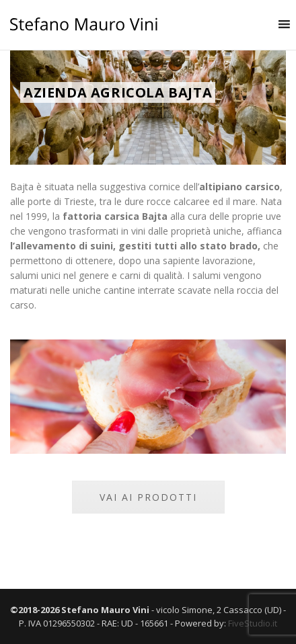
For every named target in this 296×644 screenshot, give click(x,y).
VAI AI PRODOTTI (148, 497)
